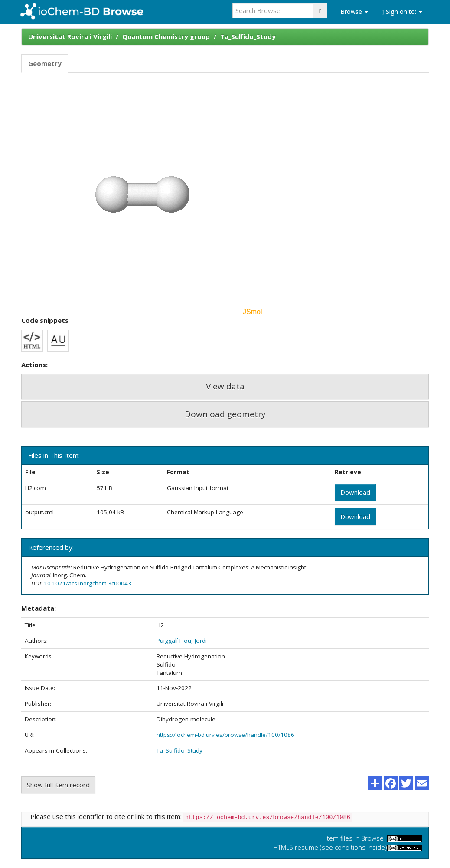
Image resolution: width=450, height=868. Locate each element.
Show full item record (58, 785)
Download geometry (225, 414)
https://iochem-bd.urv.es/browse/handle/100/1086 (225, 735)
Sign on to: (402, 12)
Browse (354, 12)
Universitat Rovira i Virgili (70, 36)
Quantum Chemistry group (166, 36)
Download (355, 492)
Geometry (45, 63)
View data (225, 386)
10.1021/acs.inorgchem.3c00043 (88, 583)
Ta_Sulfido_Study (248, 36)
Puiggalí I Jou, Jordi (182, 641)
